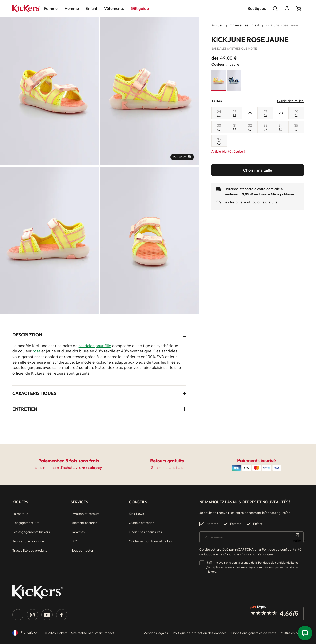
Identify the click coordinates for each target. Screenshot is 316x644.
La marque (20, 514)
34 (281, 126)
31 (235, 126)
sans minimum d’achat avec (58, 468)
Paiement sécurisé (84, 523)
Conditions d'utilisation (240, 554)
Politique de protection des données (200, 633)
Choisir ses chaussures (145, 532)
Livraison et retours (85, 514)
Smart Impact (104, 633)
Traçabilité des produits (30, 550)
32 (250, 126)
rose (37, 351)
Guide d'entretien (141, 523)
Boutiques (257, 9)
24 (219, 112)
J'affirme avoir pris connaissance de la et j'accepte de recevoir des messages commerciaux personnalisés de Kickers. (252, 567)
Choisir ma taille (258, 170)
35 (296, 126)
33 (265, 126)
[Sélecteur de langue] (23, 633)
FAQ (74, 541)
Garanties (78, 532)
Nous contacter (82, 550)
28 (281, 113)
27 (265, 112)
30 (219, 126)
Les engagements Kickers (31, 532)
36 (219, 139)
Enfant (258, 524)
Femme (236, 524)
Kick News (136, 514)
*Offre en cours (292, 633)
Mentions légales (156, 633)
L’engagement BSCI (27, 523)
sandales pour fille (95, 346)
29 (296, 112)
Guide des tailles (290, 101)
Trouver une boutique (28, 541)
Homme (212, 524)
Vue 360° (182, 157)
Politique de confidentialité (282, 549)
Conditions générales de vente (254, 633)
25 (234, 112)
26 (250, 113)
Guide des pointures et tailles (150, 541)
